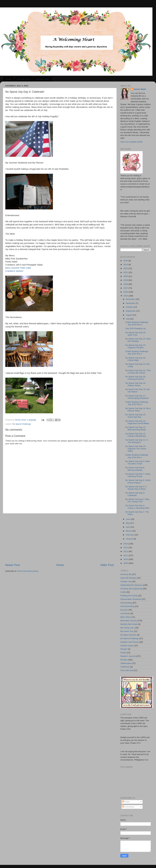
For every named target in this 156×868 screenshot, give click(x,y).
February (130, 535)
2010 (126, 559)
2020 (126, 276)
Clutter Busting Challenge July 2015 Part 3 (137, 353)
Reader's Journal (128, 656)
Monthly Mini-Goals (129, 624)
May (128, 523)
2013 (126, 548)
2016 (126, 292)
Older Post (107, 565)
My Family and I (127, 628)
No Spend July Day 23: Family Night (136, 359)
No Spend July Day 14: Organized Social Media (137, 422)
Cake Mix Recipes (128, 578)
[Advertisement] (59, 538)
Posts (126, 802)
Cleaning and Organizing (131, 589)
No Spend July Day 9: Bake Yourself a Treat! (138, 462)
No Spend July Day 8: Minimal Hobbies (135, 469)
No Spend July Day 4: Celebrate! (135, 494)
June (128, 519)
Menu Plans (126, 617)
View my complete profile (131, 142)
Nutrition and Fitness (130, 642)
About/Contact (24, 79)
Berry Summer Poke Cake (18, 268)
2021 (126, 272)
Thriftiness (125, 667)
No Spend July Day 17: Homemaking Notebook (137, 397)
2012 (126, 551)
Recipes (124, 660)
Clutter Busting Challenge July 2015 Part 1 (137, 456)
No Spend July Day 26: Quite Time (136, 334)
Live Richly (125, 613)
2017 (126, 288)
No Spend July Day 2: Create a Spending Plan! (137, 507)
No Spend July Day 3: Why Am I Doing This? (137, 500)
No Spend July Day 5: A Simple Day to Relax (136, 488)
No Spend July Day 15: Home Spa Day (136, 416)
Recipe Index (43, 79)
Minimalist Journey (129, 621)
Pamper (124, 649)
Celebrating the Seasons (131, 585)
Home (9, 79)
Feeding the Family (129, 596)
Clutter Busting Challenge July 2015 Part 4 (137, 323)
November (131, 303)
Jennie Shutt (140, 89)
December (131, 299)
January (130, 539)
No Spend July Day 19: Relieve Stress (136, 384)
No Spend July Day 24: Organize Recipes (136, 346)
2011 (126, 555)
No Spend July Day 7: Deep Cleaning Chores (138, 475)
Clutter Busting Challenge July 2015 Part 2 (137, 403)
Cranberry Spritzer (14, 271)
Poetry (123, 653)
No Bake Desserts (128, 635)
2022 (126, 268)
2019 (126, 280)
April (128, 527)
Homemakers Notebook (131, 599)
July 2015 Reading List (136, 328)
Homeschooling (127, 606)
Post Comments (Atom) (28, 571)
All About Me (126, 574)
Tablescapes (126, 663)
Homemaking (126, 603)
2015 (126, 296)
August (129, 315)
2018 (126, 284)
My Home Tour (127, 631)
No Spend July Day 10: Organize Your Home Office (136, 449)
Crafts (123, 592)
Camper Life (126, 581)
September (131, 311)
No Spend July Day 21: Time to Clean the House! (138, 372)
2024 (126, 261)
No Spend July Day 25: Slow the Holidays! (138, 340)
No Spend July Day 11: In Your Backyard (137, 441)
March (129, 531)
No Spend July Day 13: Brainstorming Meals (136, 428)
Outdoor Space (127, 646)
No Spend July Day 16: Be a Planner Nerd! (138, 410)
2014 (126, 544)
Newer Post (12, 565)
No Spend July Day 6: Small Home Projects (138, 481)
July (128, 319)
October (130, 307)
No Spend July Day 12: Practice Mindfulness (136, 435)
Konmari (124, 610)
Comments (128, 807)
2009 (126, 563)
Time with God (127, 670)
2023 (126, 265)
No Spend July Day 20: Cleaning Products (136, 378)
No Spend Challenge (22, 424)
